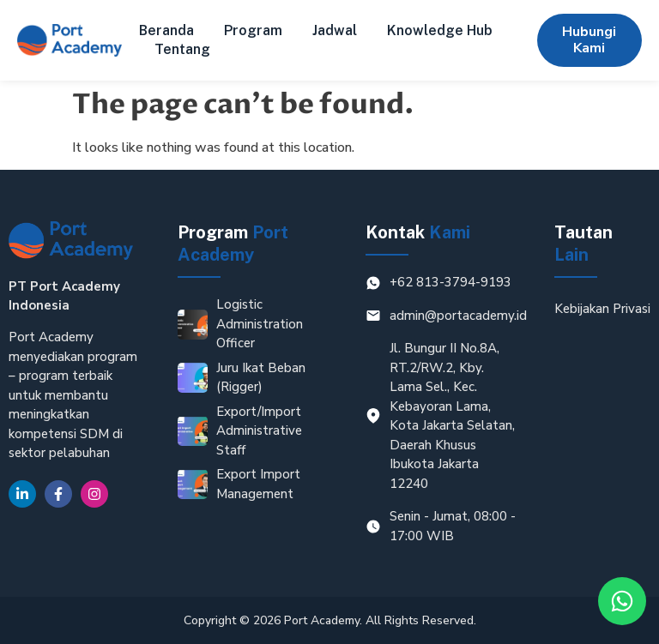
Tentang (182, 49)
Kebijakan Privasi (602, 309)
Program (253, 30)
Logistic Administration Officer (260, 324)
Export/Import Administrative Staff (259, 431)
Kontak (418, 232)
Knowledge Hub (440, 30)
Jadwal (335, 30)
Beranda (166, 30)
